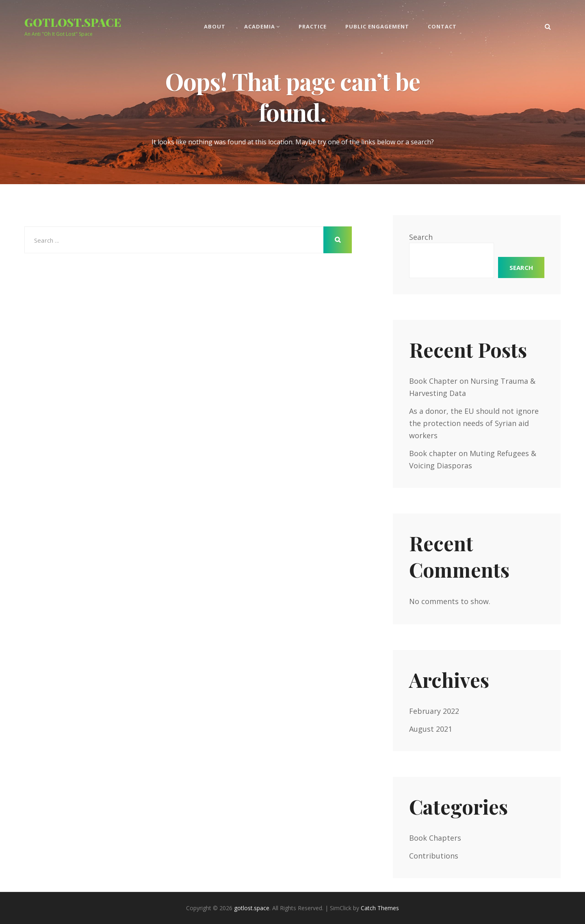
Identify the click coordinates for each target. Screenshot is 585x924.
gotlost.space (73, 22)
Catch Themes (380, 908)
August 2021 (431, 729)
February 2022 (434, 711)
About (215, 26)
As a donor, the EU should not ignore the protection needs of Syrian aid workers (474, 423)
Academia (260, 26)
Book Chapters (435, 838)
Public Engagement (377, 26)
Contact (442, 26)
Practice (313, 26)
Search (421, 237)
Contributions (434, 856)
